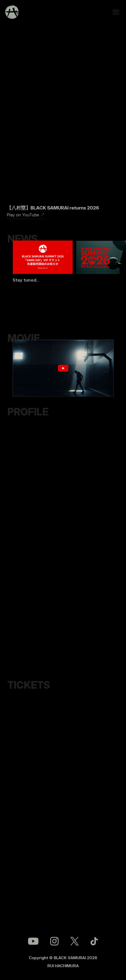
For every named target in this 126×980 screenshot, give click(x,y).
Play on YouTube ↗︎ (26, 215)
